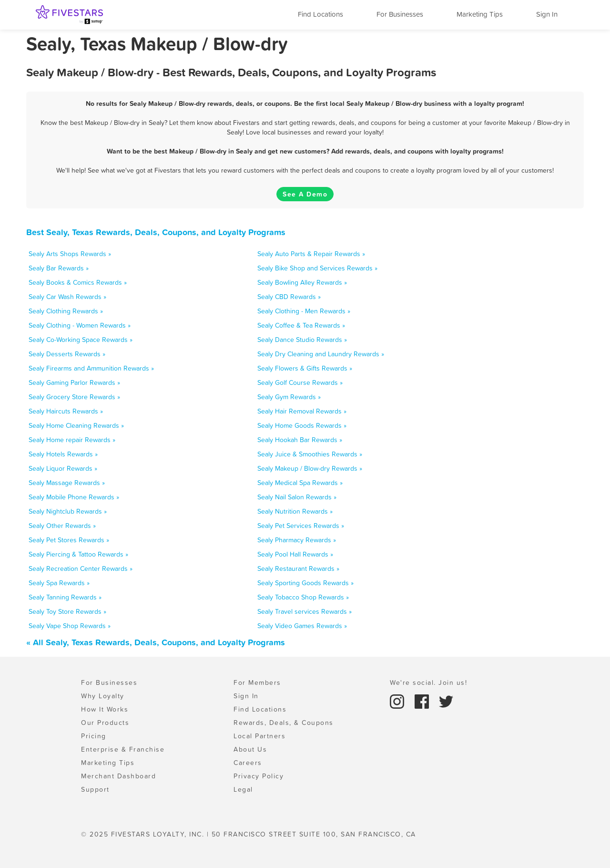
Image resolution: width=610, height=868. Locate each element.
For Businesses (400, 14)
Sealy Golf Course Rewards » (300, 382)
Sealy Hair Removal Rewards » (302, 411)
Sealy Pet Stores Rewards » (69, 540)
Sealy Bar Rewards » (59, 268)
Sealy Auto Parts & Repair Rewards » (311, 254)
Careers (248, 763)
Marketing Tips (480, 14)
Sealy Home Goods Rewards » (302, 425)
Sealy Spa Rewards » (59, 583)
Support (95, 789)
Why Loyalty (103, 696)
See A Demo (305, 194)
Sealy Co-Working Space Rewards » (81, 340)
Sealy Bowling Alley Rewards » (302, 282)
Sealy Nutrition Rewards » (295, 511)
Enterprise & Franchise (123, 749)
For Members (257, 682)
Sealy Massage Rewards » (67, 483)
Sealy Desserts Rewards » (67, 354)
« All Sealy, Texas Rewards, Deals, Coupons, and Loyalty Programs (156, 642)
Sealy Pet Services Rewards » (301, 526)
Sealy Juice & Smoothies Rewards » (310, 454)
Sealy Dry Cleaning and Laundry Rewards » (321, 354)
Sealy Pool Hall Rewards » (295, 554)
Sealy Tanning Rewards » (65, 597)
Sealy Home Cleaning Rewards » (76, 425)
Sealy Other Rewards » (62, 526)
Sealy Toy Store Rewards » (67, 611)
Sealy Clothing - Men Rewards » (304, 311)
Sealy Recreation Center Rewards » (81, 568)
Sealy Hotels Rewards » (63, 454)
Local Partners (259, 736)
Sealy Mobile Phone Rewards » (74, 497)
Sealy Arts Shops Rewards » (70, 254)
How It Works (105, 709)
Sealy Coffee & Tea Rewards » (301, 325)
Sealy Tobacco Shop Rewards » (303, 597)
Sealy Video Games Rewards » (302, 626)
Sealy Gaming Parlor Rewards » (74, 382)
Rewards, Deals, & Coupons (284, 723)
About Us (250, 749)
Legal (243, 789)
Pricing (94, 736)
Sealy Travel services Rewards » (305, 611)
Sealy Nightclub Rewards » (68, 511)
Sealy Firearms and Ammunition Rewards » (91, 368)
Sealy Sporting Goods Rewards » (305, 583)
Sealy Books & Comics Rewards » (78, 282)
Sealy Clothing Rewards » (66, 311)
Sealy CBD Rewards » (289, 297)
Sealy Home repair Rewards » (72, 440)
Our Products (105, 723)
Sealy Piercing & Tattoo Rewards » (78, 554)
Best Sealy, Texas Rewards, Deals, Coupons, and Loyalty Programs (156, 232)
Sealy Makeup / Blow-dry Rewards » (310, 468)
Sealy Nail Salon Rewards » (297, 497)
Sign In (547, 14)
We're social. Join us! (428, 682)
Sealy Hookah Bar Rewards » (300, 440)
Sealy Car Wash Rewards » (67, 297)
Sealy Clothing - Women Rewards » (80, 325)
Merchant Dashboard (118, 776)
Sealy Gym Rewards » (289, 397)
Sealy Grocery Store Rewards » (74, 397)
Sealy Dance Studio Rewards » (302, 340)
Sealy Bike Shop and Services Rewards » (317, 268)
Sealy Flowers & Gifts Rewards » (305, 368)
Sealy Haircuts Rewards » (66, 411)
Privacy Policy (259, 776)
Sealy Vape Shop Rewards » (70, 626)
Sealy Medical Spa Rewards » (300, 483)
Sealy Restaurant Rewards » (298, 568)
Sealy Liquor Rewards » (63, 468)
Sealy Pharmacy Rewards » (297, 540)
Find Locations (320, 14)
